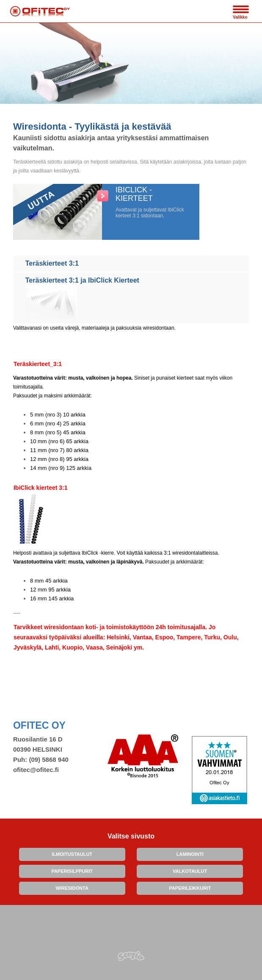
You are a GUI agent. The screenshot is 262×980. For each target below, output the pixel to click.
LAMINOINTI (190, 854)
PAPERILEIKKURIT (190, 888)
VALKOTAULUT (190, 871)
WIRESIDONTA (72, 888)
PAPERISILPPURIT (72, 871)
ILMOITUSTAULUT (72, 854)
